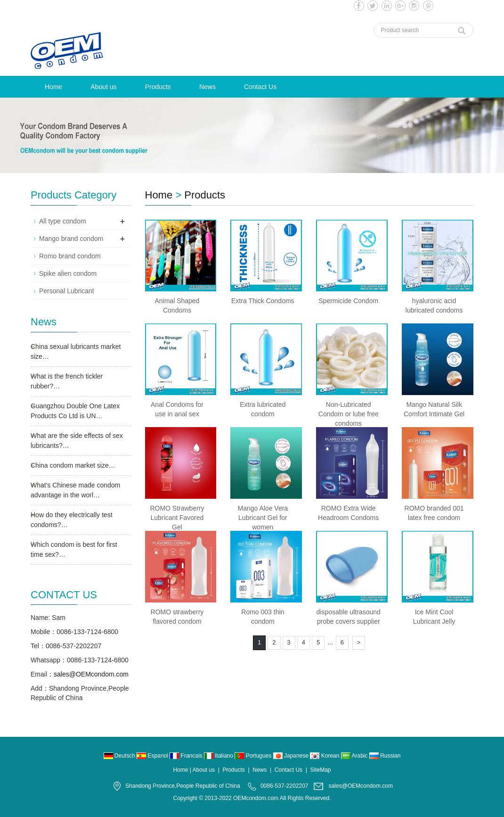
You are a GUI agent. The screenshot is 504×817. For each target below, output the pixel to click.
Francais (187, 756)
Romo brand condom (70, 256)
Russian (385, 756)
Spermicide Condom (348, 301)
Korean (325, 756)
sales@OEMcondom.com (91, 674)
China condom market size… (73, 465)
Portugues (254, 756)
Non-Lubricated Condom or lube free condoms (349, 414)
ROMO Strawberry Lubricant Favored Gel (177, 518)
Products (158, 87)
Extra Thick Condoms (263, 301)
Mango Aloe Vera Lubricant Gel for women (263, 518)
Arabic (355, 756)
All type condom (63, 221)
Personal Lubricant (67, 291)
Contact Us (260, 87)
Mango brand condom (71, 239)
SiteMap (321, 770)
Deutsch (120, 756)
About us (103, 87)
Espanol (153, 756)
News (207, 87)
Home (53, 87)
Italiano (219, 756)
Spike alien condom (68, 273)
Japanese (292, 756)
